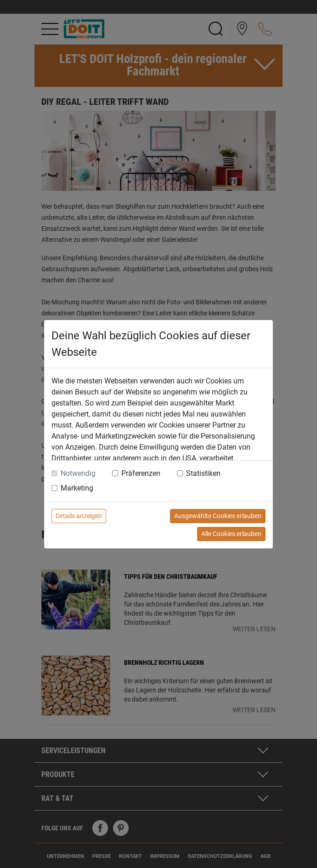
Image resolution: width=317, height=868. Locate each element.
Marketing (77, 488)
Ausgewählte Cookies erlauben (218, 516)
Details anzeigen (79, 516)
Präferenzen (141, 473)
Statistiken (203, 473)
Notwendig (78, 473)
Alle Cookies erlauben (231, 534)
